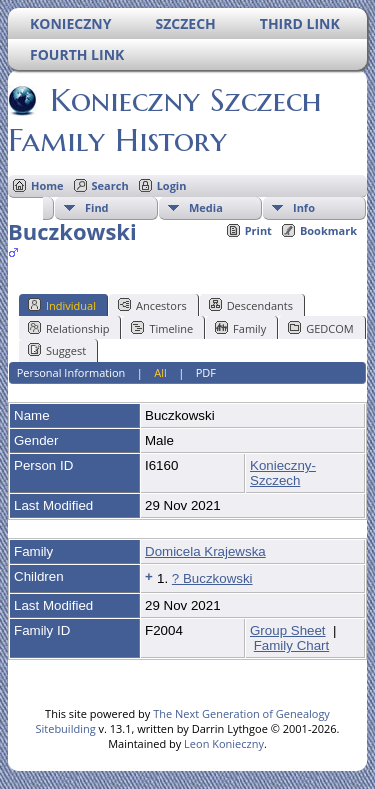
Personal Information (71, 372)
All (160, 372)
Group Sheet (288, 630)
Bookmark (328, 230)
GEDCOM (320, 328)
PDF (206, 372)
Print (258, 230)
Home (47, 185)
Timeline (162, 328)
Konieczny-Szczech (283, 473)
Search (110, 185)
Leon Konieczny (224, 743)
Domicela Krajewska (205, 551)
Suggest (57, 350)
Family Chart (292, 645)
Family (240, 328)
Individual (62, 305)
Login (172, 185)
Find (97, 207)
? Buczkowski (212, 578)
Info (304, 207)
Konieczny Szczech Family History (165, 120)
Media (206, 207)
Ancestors (152, 305)
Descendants (251, 305)
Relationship (68, 328)
